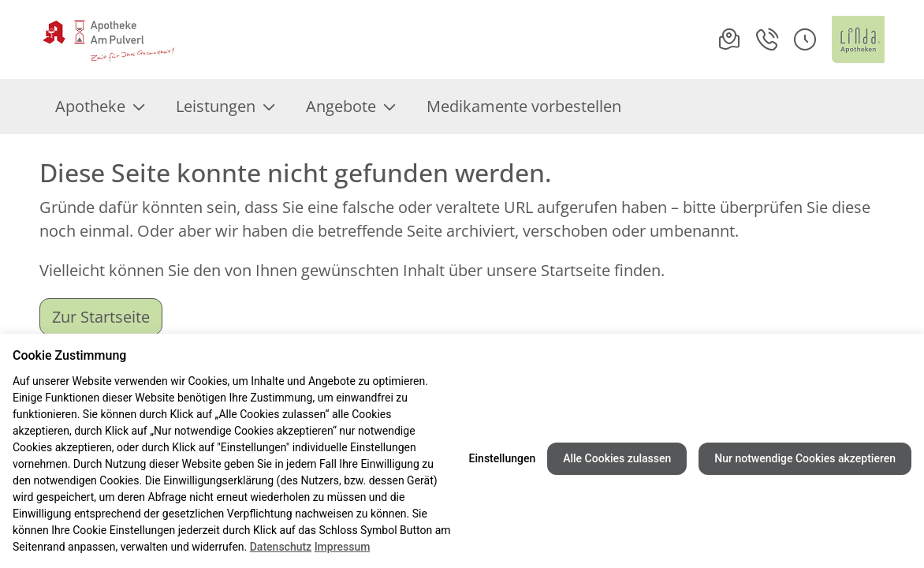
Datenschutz (281, 547)
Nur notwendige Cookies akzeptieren (805, 458)
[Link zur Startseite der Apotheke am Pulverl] (108, 39)
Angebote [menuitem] (350, 106)
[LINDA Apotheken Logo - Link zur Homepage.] (858, 39)
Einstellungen (503, 458)
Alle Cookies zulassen (617, 458)
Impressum (343, 547)
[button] (805, 39)
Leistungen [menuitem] (225, 106)
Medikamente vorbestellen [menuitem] (524, 106)
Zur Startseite (101, 317)
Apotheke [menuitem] (100, 106)
